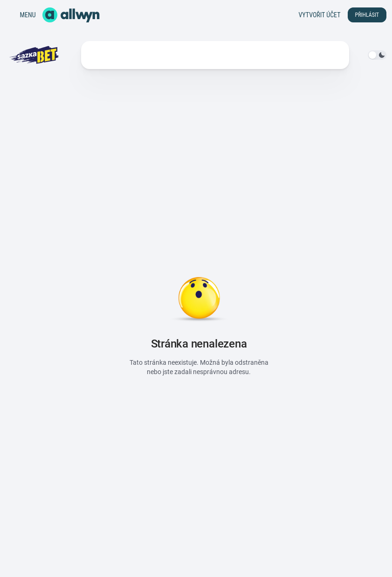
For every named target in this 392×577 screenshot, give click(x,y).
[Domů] (71, 15)
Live (126, 55)
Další (289, 55)
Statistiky (160, 55)
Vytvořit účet (319, 15)
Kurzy (98, 55)
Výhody (245, 55)
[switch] (377, 55)
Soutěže (202, 55)
